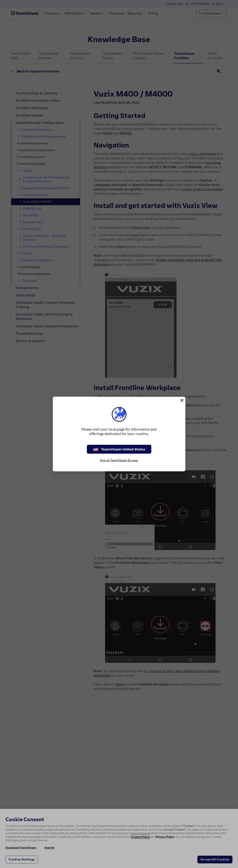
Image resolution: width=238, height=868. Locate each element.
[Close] (182, 400)
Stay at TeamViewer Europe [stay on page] (119, 460)
